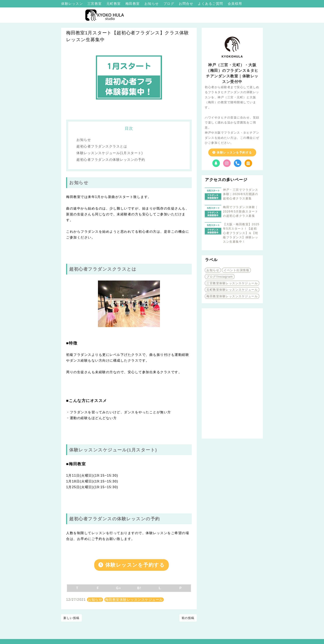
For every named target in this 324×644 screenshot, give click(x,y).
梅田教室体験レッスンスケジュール (134, 600)
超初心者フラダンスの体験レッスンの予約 (111, 160)
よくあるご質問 (211, 4)
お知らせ (152, 4)
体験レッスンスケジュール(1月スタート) (110, 153)
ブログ (169, 4)
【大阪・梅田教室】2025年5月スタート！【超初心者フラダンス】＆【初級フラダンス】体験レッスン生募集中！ (241, 233)
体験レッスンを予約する (132, 565)
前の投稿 (188, 618)
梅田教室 (133, 4)
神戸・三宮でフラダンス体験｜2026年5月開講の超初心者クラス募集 (241, 194)
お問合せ (187, 4)
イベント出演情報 (236, 270)
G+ (119, 588)
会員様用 (235, 4)
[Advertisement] (232, 373)
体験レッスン (73, 4)
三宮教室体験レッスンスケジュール (232, 283)
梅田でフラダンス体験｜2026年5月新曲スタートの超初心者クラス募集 (241, 211)
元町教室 (114, 4)
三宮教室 (95, 4)
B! (139, 588)
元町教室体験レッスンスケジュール (232, 290)
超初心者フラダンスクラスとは (102, 146)
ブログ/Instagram (220, 277)
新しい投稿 (71, 618)
